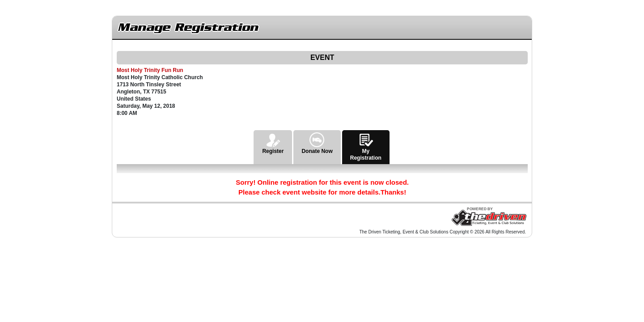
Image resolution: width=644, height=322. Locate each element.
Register (273, 142)
